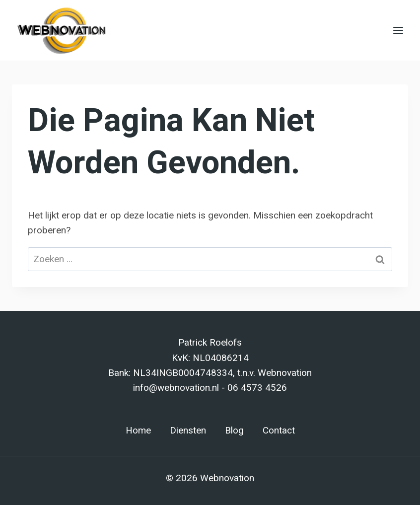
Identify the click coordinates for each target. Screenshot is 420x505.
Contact (279, 431)
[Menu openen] (398, 30)
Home (138, 431)
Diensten (188, 431)
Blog (234, 431)
